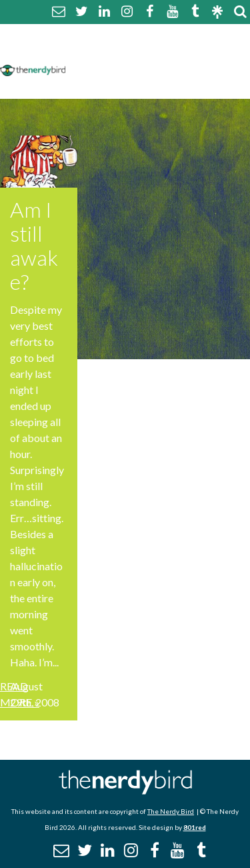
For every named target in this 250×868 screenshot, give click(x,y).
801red (195, 827)
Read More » (20, 694)
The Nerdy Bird (171, 811)
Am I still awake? (34, 245)
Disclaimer (199, 52)
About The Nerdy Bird (129, 36)
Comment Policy (115, 52)
